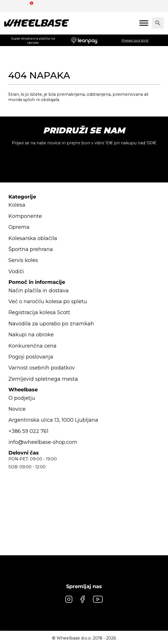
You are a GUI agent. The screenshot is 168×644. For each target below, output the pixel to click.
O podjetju (22, 398)
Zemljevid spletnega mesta (43, 379)
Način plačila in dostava (39, 291)
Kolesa (17, 205)
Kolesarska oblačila (33, 238)
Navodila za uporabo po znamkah (51, 324)
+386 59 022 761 (28, 431)
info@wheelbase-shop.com (43, 442)
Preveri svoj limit (135, 40)
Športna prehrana (31, 249)
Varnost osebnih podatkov (42, 368)
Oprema (19, 227)
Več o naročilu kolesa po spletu (48, 302)
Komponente (25, 216)
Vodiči (16, 271)
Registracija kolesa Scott (39, 312)
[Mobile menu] (144, 23)
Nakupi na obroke (31, 335)
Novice (17, 409)
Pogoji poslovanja (31, 357)
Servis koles (23, 260)
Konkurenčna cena (33, 346)
